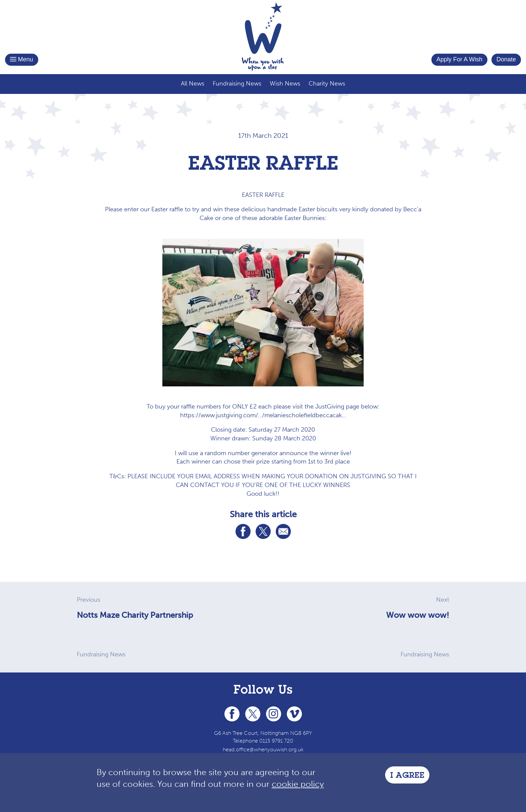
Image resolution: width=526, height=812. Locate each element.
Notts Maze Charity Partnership (135, 615)
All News (193, 84)
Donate (506, 59)
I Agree (407, 776)
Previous (89, 600)
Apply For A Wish (459, 59)
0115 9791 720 (276, 741)
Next (443, 600)
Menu (22, 59)
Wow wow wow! (418, 615)
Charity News (327, 84)
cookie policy (298, 784)
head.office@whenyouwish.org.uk (263, 749)
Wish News (285, 84)
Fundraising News (237, 84)
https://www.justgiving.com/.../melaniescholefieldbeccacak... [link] (263, 415)
